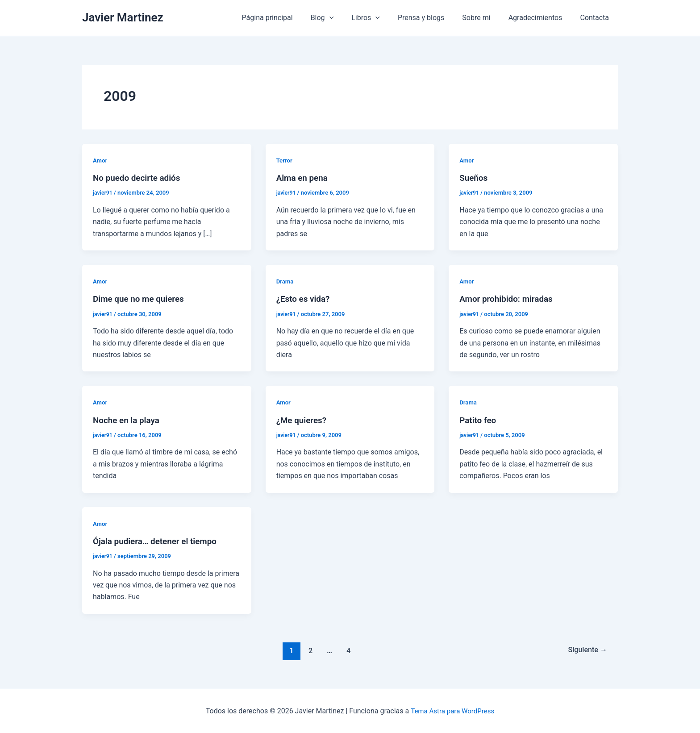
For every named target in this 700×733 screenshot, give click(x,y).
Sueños (474, 178)
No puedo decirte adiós (139, 178)
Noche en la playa (128, 420)
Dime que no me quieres (141, 299)
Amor (100, 160)
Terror (285, 160)
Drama (285, 281)
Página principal (291, 18)
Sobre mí (485, 18)
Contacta (596, 18)
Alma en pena (304, 178)
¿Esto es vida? (305, 299)
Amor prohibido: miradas (509, 299)
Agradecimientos (541, 18)
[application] (349, 18)
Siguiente (586, 650)
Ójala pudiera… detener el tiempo (158, 540)
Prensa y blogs (433, 18)
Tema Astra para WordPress (452, 710)
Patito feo (479, 420)
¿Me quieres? (303, 420)
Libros (382, 18)
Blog (342, 18)
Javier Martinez (123, 17)
